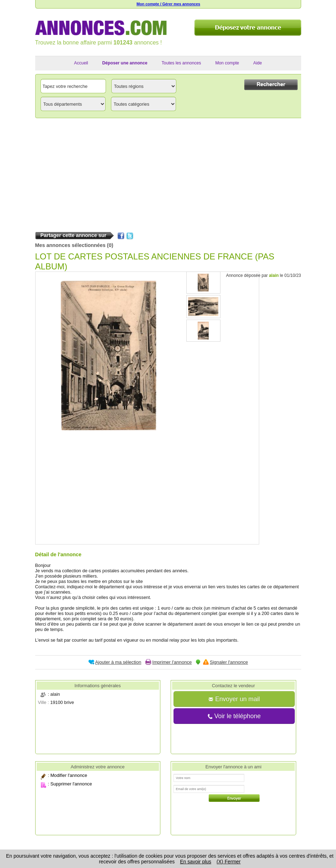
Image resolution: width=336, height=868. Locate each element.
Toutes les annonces (182, 63)
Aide (257, 63)
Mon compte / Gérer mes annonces (168, 4)
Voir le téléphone (234, 716)
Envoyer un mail (234, 699)
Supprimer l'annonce (71, 784)
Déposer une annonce (125, 63)
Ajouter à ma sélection (118, 662)
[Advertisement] (168, 173)
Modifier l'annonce (69, 775)
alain (274, 275)
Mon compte (227, 63)
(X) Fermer (229, 862)
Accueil (81, 63)
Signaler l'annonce (229, 662)
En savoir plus (196, 862)
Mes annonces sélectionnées (70, 245)
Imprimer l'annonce (172, 662)
